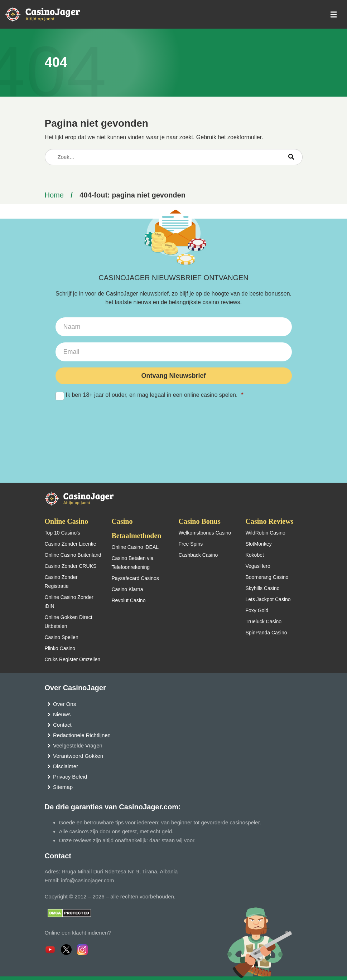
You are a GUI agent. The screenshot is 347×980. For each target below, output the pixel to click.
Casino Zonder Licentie (71, 544)
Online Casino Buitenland (73, 555)
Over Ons (64, 704)
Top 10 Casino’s (62, 533)
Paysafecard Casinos (135, 578)
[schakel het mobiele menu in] (333, 14)
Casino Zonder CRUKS (71, 566)
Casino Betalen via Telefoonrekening (133, 563)
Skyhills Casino (263, 588)
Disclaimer (66, 766)
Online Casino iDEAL (135, 547)
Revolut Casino (129, 600)
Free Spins (191, 544)
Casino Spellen (62, 637)
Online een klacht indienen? (78, 933)
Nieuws (62, 714)
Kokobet (255, 555)
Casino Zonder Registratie (61, 582)
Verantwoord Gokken (78, 756)
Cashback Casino (198, 555)
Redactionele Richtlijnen (82, 735)
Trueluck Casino (264, 621)
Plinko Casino (60, 648)
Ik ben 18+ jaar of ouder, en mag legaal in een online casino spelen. (174, 395)
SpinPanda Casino (266, 633)
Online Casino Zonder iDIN (69, 602)
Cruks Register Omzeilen (73, 659)
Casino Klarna (127, 589)
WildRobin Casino (266, 533)
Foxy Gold (257, 610)
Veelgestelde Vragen (78, 745)
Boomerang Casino (267, 577)
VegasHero (258, 566)
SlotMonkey (259, 544)
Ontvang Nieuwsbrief (173, 376)
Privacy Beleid (70, 777)
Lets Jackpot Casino (268, 599)
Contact (62, 725)
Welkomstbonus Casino (205, 533)
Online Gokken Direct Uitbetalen (69, 622)
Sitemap (63, 787)
